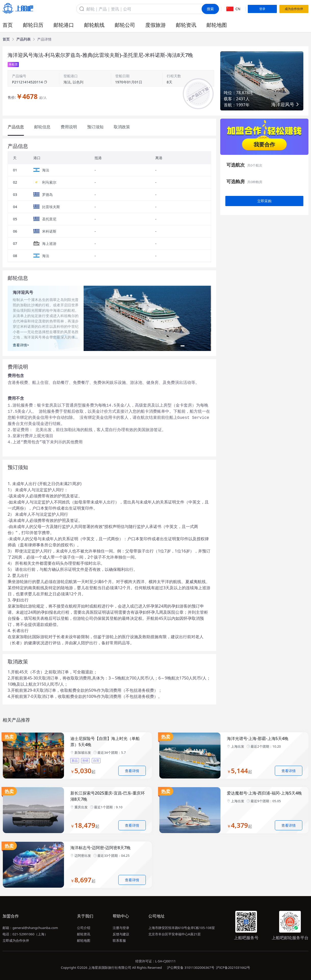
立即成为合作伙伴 (16, 940)
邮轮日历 (33, 25)
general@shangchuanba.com (35, 928)
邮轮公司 (125, 25)
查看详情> (21, 345)
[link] (6, 39)
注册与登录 (121, 928)
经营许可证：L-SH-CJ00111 (156, 961)
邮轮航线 (94, 25)
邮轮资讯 (186, 25)
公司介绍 (84, 928)
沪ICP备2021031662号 (233, 968)
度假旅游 (155, 25)
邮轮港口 (64, 25)
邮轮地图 (217, 25)
